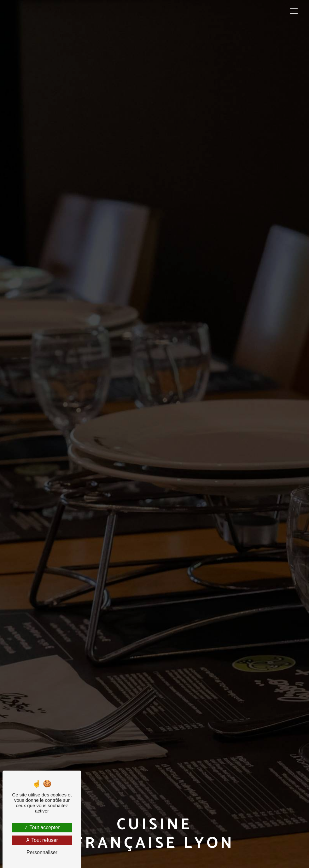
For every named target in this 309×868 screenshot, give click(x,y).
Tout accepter (42, 827)
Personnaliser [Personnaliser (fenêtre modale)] (42, 852)
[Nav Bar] (294, 11)
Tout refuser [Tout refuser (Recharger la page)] (42, 840)
